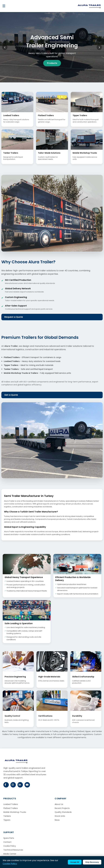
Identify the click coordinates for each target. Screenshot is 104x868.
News (57, 820)
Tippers (7, 820)
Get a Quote (11, 395)
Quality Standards (63, 812)
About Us (59, 804)
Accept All (75, 862)
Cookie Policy (10, 846)
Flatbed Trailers (11, 808)
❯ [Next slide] (99, 47)
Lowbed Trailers (11, 804)
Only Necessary (92, 862)
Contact (7, 842)
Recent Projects (62, 808)
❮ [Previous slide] (5, 47)
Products (52, 63)
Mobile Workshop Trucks (15, 812)
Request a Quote (14, 317)
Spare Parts (9, 838)
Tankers (7, 816)
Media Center (10, 854)
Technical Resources (13, 850)
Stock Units (60, 816)
